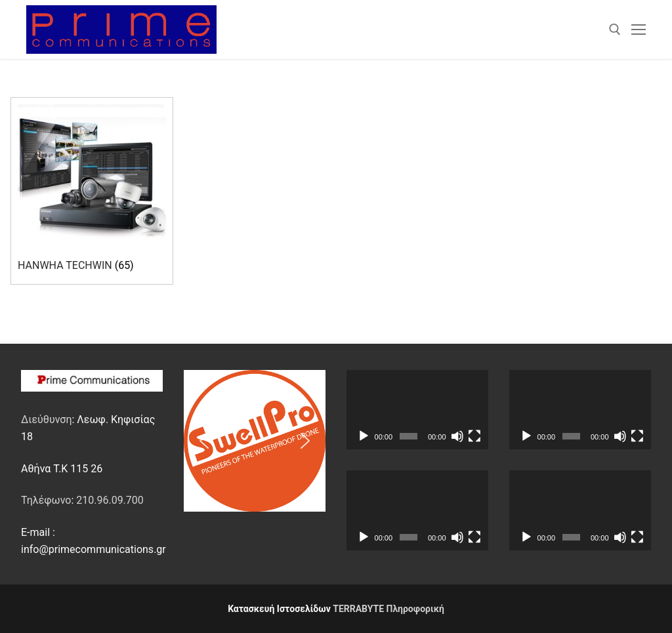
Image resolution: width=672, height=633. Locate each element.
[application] (417, 410)
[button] (204, 441)
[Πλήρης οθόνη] (474, 436)
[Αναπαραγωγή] (364, 436)
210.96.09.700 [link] (110, 500)
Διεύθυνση (46, 419)
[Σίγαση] (457, 436)
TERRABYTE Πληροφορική (388, 609)
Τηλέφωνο (46, 500)
